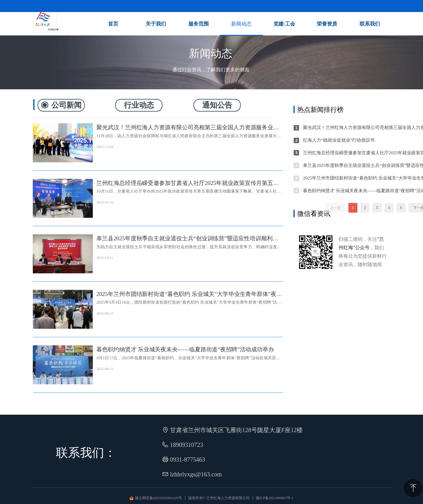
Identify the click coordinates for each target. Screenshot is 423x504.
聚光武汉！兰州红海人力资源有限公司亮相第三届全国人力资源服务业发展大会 (189, 124)
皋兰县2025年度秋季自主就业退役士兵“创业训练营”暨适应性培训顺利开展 (188, 238)
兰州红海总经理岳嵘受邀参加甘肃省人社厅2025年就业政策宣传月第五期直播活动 (189, 181)
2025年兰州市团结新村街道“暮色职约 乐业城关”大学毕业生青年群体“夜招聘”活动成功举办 (190, 295)
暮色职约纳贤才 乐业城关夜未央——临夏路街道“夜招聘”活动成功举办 (186, 352)
